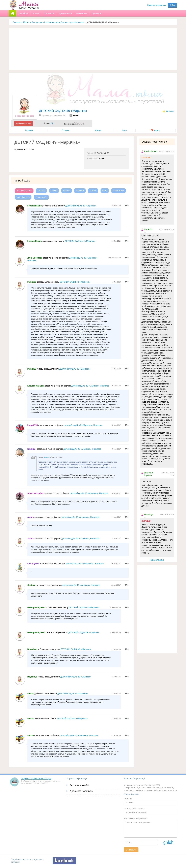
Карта (155, 130)
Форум (98, 130)
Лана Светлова (35, 258)
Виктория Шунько (36, 607)
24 (52, 123)
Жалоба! (170, 111)
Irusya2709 (33, 425)
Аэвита (46, 457)
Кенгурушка (33, 564)
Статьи (93, 191)
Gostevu (31, 585)
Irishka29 (32, 282)
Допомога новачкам (81, 791)
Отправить (131, 850)
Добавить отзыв (24, 124)
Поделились (41, 197)
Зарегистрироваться (157, 5)
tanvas (31, 694)
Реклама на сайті (79, 785)
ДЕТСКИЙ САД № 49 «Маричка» (81, 206)
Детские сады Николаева (72, 22)
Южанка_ (32, 449)
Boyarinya (32, 649)
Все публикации (24, 191)
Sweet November (36, 493)
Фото (124, 130)
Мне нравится (23, 197)
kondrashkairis (35, 206)
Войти (172, 5)
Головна (16, 22)
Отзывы (65, 130)
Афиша (67, 191)
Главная (29, 130)
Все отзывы (157, 560)
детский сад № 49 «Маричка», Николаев (90, 386)
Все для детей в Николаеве (45, 22)
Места (26, 22)
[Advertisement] (93, 49)
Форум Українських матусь (36, 778)
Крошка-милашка (36, 386)
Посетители (118, 191)
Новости (80, 191)
